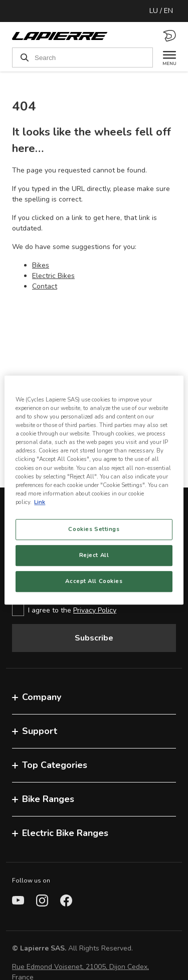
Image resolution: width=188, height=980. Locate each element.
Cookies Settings (94, 529)
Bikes (41, 265)
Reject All (94, 555)
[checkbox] (94, 610)
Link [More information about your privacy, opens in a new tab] (40, 502)
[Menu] (164, 57)
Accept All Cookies (94, 581)
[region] (94, 490)
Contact (45, 286)
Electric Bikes (53, 276)
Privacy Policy (95, 610)
